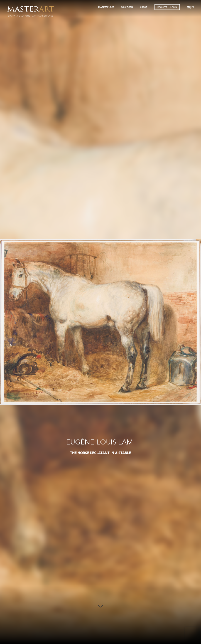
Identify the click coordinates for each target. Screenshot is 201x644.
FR (193, 7)
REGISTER (162, 7)
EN (188, 7)
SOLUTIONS (127, 7)
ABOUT (144, 7)
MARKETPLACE (106, 7)
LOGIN (174, 7)
